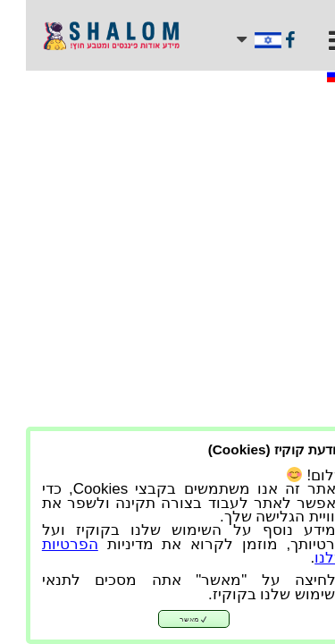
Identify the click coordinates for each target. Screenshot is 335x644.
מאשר (167, 619)
